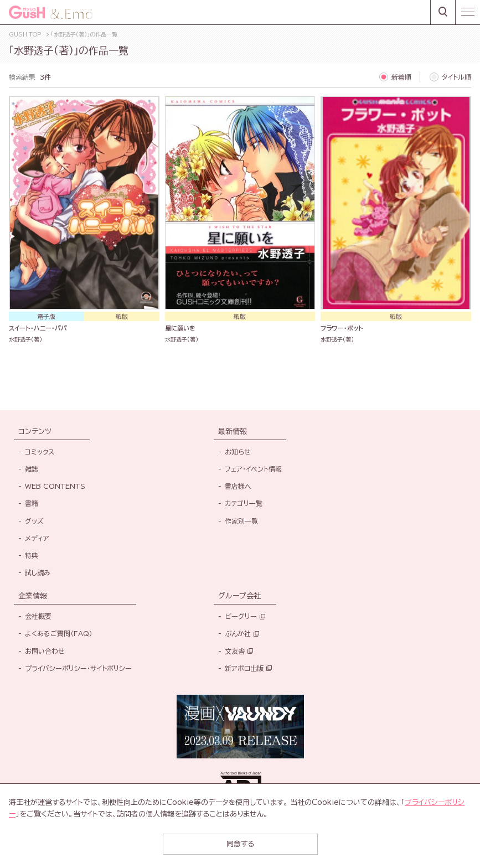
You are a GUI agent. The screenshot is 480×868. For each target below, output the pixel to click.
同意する (240, 844)
